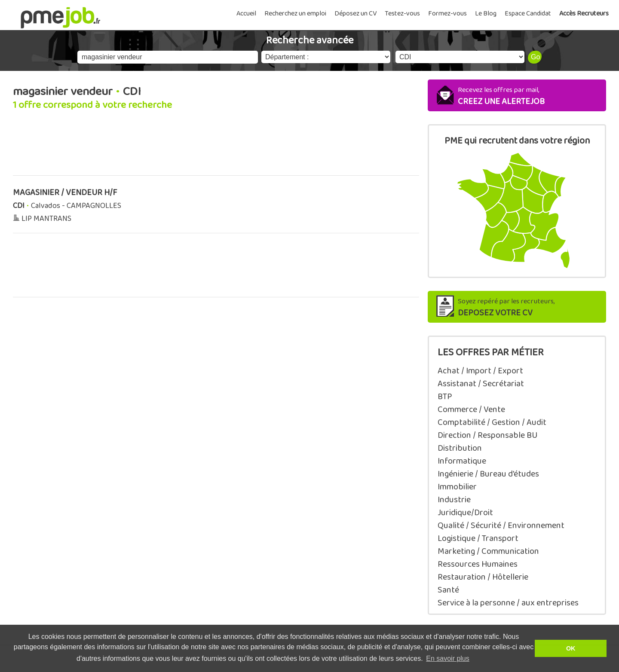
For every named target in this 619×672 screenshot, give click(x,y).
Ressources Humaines (478, 564)
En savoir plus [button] (448, 658)
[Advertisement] (216, 148)
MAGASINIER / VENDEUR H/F (65, 193)
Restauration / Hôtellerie (483, 577)
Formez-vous (447, 14)
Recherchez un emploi (295, 14)
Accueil (246, 14)
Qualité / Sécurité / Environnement (501, 525)
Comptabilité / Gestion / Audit (492, 422)
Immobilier (457, 487)
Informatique (462, 461)
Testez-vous (402, 14)
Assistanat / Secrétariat (481, 384)
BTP (445, 397)
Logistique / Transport (478, 538)
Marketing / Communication (488, 551)
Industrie (454, 500)
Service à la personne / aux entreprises (508, 603)
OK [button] (571, 648)
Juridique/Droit (465, 513)
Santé (448, 590)
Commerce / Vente (471, 409)
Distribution (460, 448)
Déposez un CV (355, 14)
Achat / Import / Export (480, 371)
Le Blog (486, 14)
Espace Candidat (528, 14)
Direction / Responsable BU (487, 435)
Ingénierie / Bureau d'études (488, 474)
